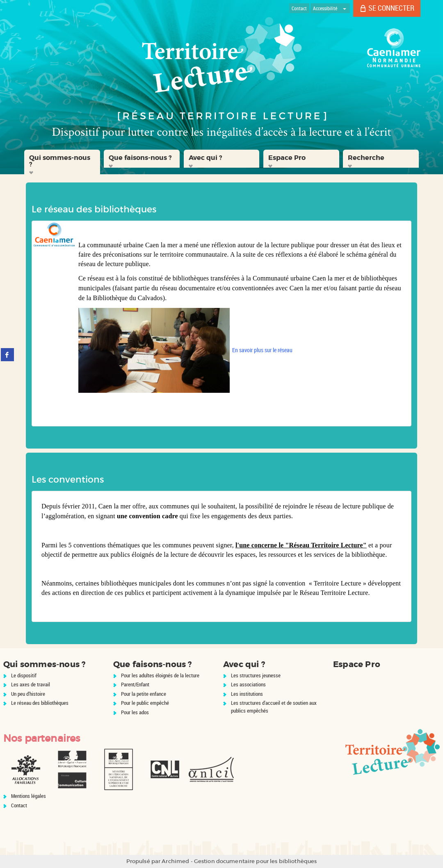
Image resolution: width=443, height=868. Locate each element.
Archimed (175, 861)
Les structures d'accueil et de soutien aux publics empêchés (274, 707)
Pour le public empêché (145, 703)
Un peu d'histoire (28, 694)
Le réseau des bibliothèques (40, 703)
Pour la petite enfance (144, 694)
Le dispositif (24, 675)
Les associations (248, 684)
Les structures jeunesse (256, 675)
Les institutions (247, 694)
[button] (62, 162)
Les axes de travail (31, 684)
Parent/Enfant (135, 684)
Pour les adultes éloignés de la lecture (160, 675)
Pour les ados (135, 712)
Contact (19, 805)
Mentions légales (29, 796)
